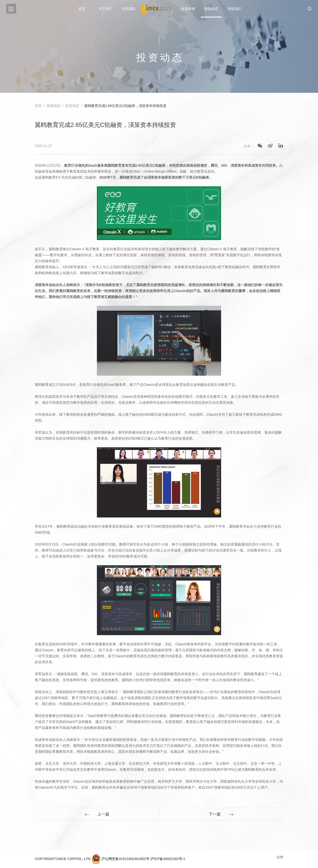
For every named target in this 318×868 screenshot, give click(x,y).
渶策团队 (129, 9)
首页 (82, 9)
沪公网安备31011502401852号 (125, 859)
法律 (280, 857)
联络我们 (235, 9)
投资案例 (188, 9)
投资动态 (72, 106)
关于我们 (105, 9)
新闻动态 (211, 9)
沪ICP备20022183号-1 (168, 859)
